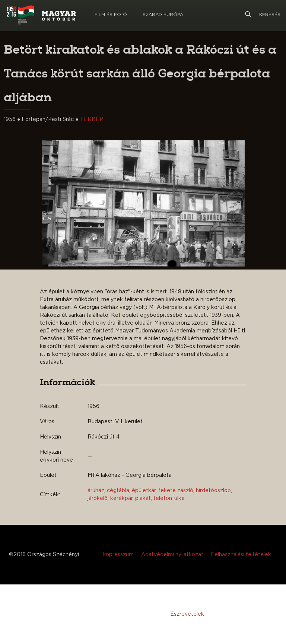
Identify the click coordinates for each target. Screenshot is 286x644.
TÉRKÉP (92, 119)
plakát (143, 498)
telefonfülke (169, 498)
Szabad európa (163, 15)
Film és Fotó (111, 15)
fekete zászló (176, 491)
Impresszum (118, 555)
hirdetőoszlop (213, 491)
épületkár (144, 491)
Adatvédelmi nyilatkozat (172, 555)
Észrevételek (187, 614)
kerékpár (121, 498)
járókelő (98, 498)
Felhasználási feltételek (241, 555)
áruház (96, 491)
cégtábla (118, 491)
